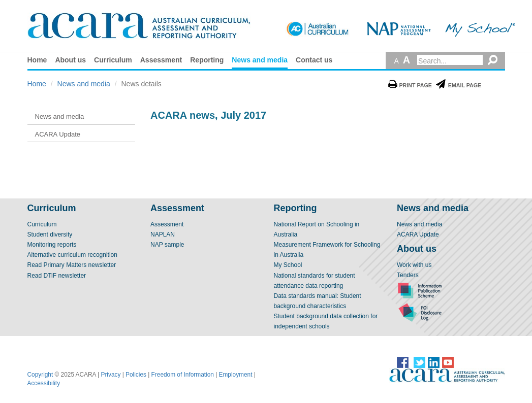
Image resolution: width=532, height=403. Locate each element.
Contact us (314, 60)
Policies (136, 375)
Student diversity (50, 234)
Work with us (414, 265)
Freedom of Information (183, 375)
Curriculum (113, 60)
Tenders (408, 275)
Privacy (111, 375)
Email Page (459, 85)
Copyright (40, 375)
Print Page (410, 85)
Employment (236, 375)
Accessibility (44, 383)
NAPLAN (163, 234)
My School (288, 265)
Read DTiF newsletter (57, 276)
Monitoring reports (52, 245)
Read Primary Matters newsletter (72, 265)
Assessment (161, 60)
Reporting (207, 60)
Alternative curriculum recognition (72, 255)
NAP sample (167, 245)
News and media (260, 60)
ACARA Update (418, 234)
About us (70, 60)
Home (37, 60)
